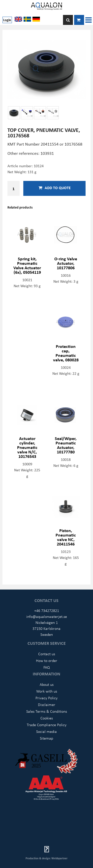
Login (7, 20)
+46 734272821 (47, 610)
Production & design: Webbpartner (46, 858)
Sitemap (46, 738)
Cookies (47, 718)
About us (47, 684)
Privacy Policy (46, 698)
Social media (46, 731)
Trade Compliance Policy (47, 725)
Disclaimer (47, 705)
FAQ (47, 667)
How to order (47, 660)
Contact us (47, 654)
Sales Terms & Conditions (47, 711)
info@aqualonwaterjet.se (47, 616)
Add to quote (55, 188)
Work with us (47, 691)
